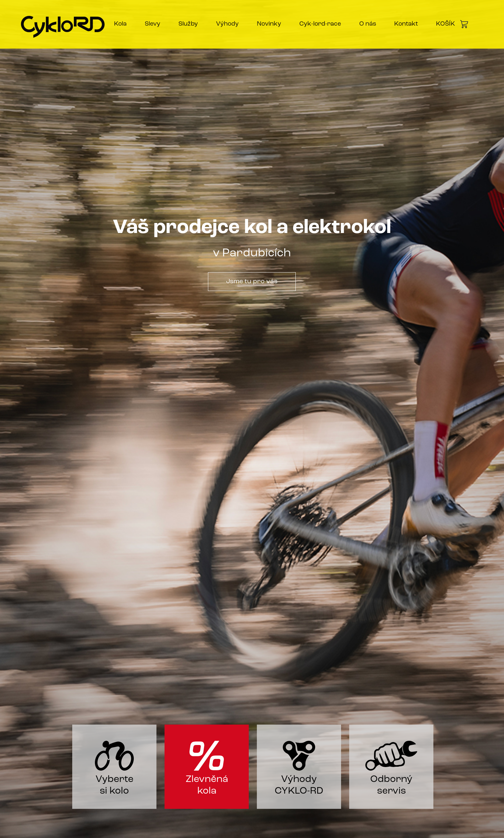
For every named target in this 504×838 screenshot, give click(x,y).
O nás (368, 24)
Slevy (153, 24)
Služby (188, 24)
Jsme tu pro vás (252, 282)
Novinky (269, 24)
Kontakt (406, 24)
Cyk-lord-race (320, 24)
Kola (120, 24)
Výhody (227, 24)
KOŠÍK (452, 24)
